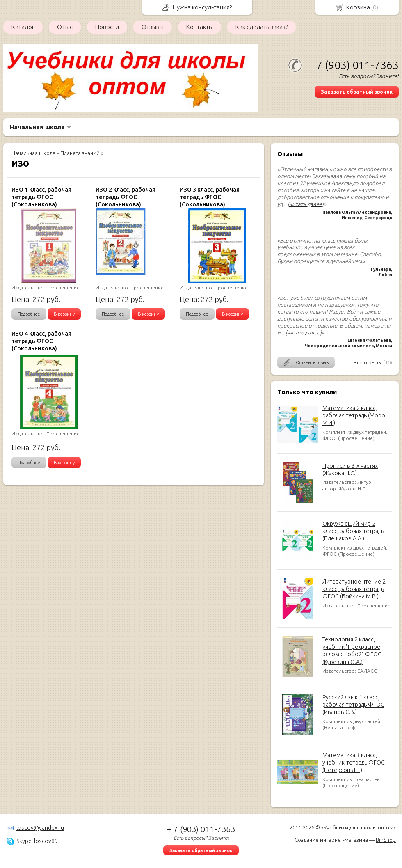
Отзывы (153, 27)
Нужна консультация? (202, 7)
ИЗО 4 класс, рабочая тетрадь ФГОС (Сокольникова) (41, 341)
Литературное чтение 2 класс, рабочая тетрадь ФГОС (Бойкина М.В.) (354, 589)
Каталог (23, 27)
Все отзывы (368, 362)
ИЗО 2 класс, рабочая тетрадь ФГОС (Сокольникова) (126, 197)
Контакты (200, 27)
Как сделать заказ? (262, 27)
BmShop (386, 840)
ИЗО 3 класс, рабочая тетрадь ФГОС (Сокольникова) (210, 197)
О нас (65, 27)
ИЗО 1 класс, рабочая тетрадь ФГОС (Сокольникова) (41, 197)
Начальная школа (37, 127)
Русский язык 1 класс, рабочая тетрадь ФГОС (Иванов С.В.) (353, 705)
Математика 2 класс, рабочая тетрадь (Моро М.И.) (354, 415)
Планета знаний (80, 153)
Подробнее (29, 314)
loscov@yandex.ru (40, 828)
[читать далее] (306, 204)
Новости (107, 27)
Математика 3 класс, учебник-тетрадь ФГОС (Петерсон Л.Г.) (354, 763)
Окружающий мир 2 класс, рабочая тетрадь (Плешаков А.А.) (353, 531)
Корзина (358, 7)
